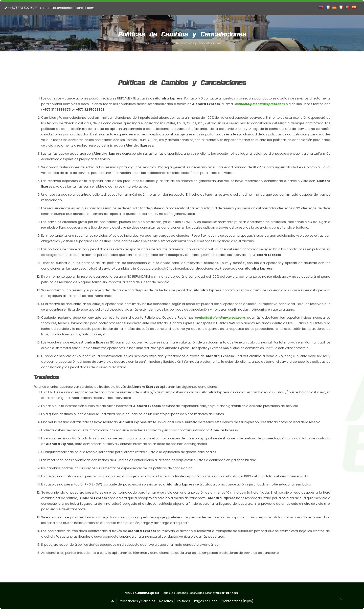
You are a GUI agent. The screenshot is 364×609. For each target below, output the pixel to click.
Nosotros (166, 601)
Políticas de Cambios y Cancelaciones (191, 43)
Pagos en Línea (206, 601)
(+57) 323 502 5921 (23, 8)
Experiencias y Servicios (137, 601)
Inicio (147, 43)
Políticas (184, 601)
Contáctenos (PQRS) (237, 601)
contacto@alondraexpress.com (69, 8)
